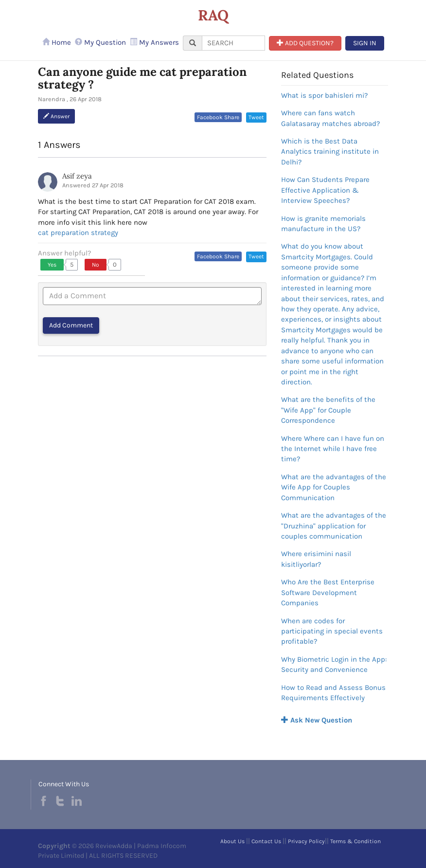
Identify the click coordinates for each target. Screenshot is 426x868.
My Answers (154, 42)
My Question (100, 42)
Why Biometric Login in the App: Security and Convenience (334, 664)
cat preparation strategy (78, 233)
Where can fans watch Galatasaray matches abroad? (330, 118)
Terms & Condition (355, 841)
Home (57, 42)
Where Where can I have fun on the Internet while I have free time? (333, 449)
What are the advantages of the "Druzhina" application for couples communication (334, 526)
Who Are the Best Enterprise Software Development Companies (328, 592)
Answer (56, 116)
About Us (232, 841)
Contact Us (266, 841)
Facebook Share (218, 117)
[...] (233, 43)
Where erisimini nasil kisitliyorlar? (316, 559)
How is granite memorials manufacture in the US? (323, 224)
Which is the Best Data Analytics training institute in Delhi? (330, 152)
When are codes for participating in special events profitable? (332, 631)
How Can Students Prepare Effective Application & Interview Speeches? (325, 190)
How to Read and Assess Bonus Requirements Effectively (333, 693)
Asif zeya (77, 176)
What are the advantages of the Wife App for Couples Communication (334, 487)
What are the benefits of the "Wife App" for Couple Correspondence (328, 410)
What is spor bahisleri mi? (324, 95)
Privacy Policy (306, 841)
